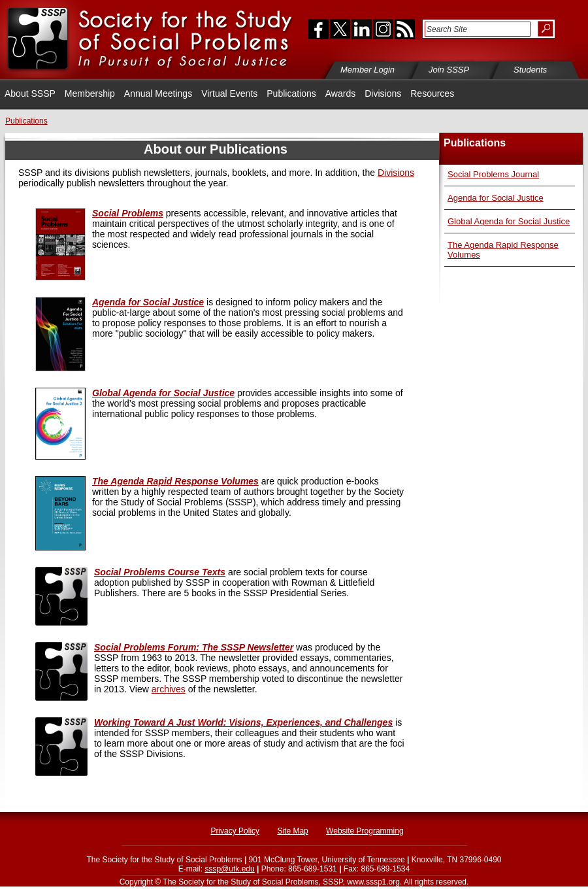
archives (169, 689)
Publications (291, 93)
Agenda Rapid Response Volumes (175, 481)
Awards (340, 93)
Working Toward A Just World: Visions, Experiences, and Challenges (243, 722)
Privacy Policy (235, 831)
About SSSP (30, 93)
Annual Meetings (158, 93)
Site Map (292, 831)
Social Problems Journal (493, 174)
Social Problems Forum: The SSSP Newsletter (194, 647)
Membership (90, 93)
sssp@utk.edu (229, 869)
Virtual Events (229, 93)
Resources (432, 93)
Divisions (383, 93)
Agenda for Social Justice (496, 198)
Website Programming (365, 831)
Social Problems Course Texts (160, 572)
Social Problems (128, 213)
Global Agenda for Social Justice (509, 221)
